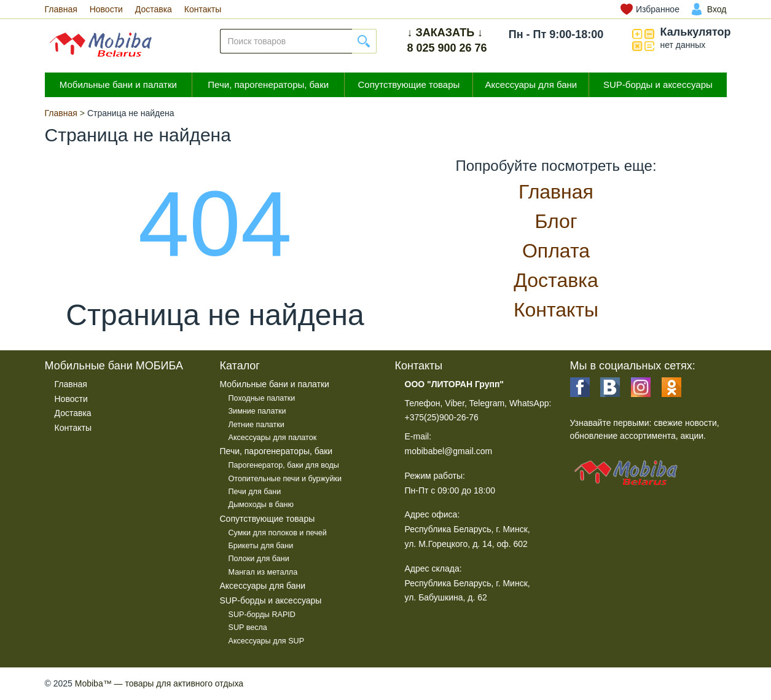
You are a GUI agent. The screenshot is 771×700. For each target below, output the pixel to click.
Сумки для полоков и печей (278, 533)
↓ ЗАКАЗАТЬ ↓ (445, 33)
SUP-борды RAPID (262, 615)
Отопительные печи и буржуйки (285, 479)
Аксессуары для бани (531, 85)
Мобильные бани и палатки (118, 85)
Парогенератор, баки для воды (284, 465)
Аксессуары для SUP (267, 641)
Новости (106, 9)
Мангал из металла (263, 572)
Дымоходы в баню (261, 505)
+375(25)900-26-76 (442, 417)
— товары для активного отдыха (159, 683)
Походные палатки (262, 398)
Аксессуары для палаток (273, 438)
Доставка (154, 9)
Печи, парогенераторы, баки (268, 85)
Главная (61, 9)
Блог (556, 221)
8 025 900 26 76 (447, 48)
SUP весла (248, 627)
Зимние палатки (257, 411)
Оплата (556, 251)
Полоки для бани (259, 559)
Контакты (203, 9)
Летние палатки (256, 425)
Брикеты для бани (261, 546)
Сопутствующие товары (409, 85)
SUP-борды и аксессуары (658, 85)
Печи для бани (255, 492)
